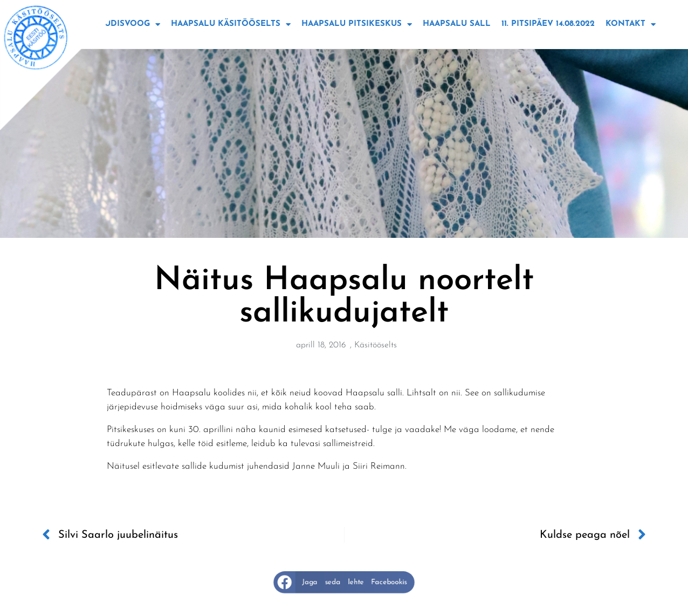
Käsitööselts (376, 345)
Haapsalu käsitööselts (231, 25)
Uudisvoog (129, 25)
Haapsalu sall (457, 24)
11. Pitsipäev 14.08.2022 (548, 24)
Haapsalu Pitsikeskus (357, 25)
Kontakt (631, 25)
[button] (344, 582)
